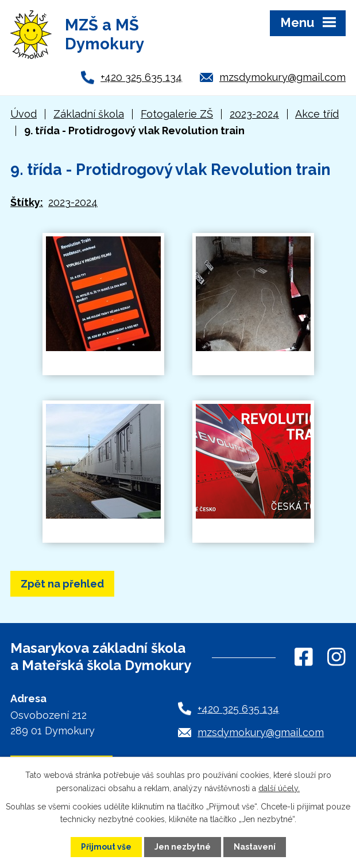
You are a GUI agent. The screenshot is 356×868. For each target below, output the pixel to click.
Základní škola (89, 114)
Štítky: (27, 202)
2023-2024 (254, 114)
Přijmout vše (106, 847)
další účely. (279, 788)
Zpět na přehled (62, 584)
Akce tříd (317, 114)
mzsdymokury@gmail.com (283, 77)
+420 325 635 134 (141, 77)
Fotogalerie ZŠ (177, 114)
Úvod (24, 114)
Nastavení (255, 847)
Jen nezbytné (183, 847)
